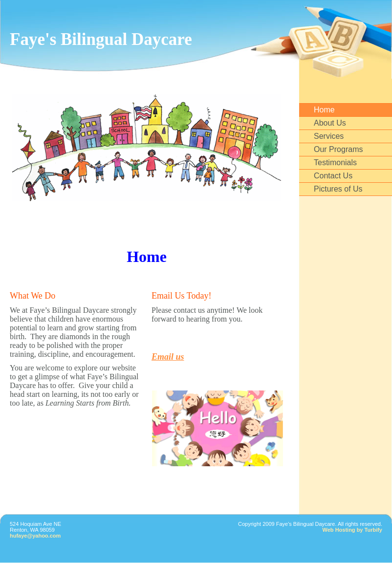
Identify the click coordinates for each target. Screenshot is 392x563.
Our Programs (338, 149)
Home (324, 110)
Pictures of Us (338, 189)
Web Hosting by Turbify (352, 530)
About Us (330, 123)
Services (329, 136)
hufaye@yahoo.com (35, 536)
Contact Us (333, 176)
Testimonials (335, 162)
